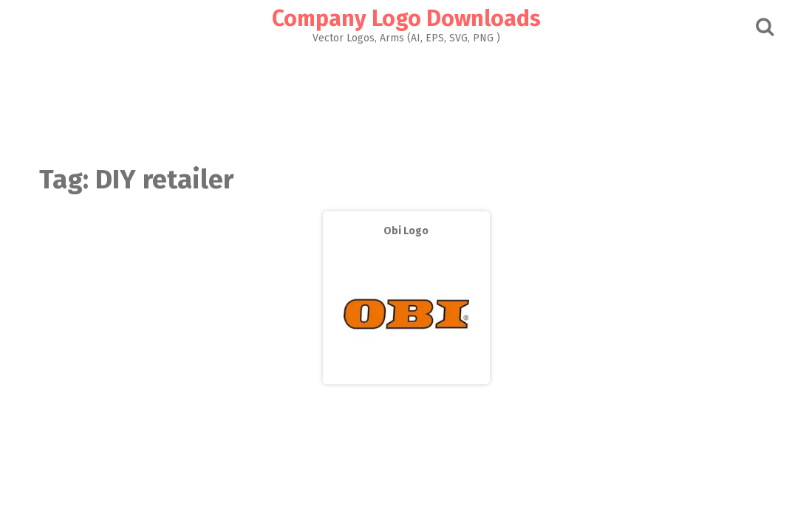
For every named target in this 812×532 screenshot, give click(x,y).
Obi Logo (406, 231)
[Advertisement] (406, 100)
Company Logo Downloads (406, 18)
